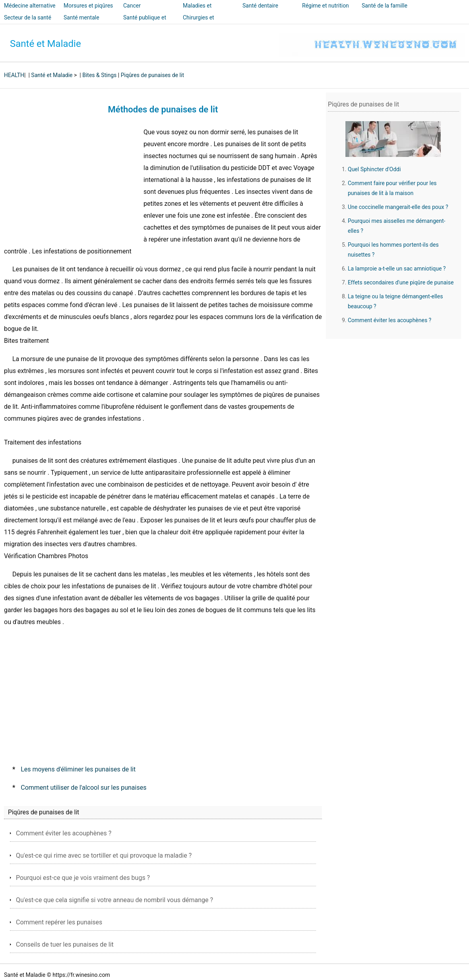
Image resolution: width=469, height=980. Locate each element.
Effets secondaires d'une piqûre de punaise (401, 282)
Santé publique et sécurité (145, 23)
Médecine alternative (30, 6)
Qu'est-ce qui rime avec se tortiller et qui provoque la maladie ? (104, 855)
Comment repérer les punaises (59, 922)
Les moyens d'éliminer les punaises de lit (78, 769)
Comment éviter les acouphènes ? (64, 833)
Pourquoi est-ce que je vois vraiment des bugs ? (83, 878)
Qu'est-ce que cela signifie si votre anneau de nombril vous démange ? (114, 900)
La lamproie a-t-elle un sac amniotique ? (397, 269)
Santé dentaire (260, 6)
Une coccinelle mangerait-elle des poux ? (398, 207)
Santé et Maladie (46, 44)
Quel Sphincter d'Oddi (374, 169)
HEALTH (14, 75)
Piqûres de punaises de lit (152, 75)
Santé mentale (81, 17)
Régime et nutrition (326, 6)
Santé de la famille (385, 6)
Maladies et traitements (197, 11)
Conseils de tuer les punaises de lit (65, 944)
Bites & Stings (99, 75)
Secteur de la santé (28, 17)
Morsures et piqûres (88, 6)
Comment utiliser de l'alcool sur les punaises (83, 788)
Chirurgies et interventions (199, 23)
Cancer (132, 6)
